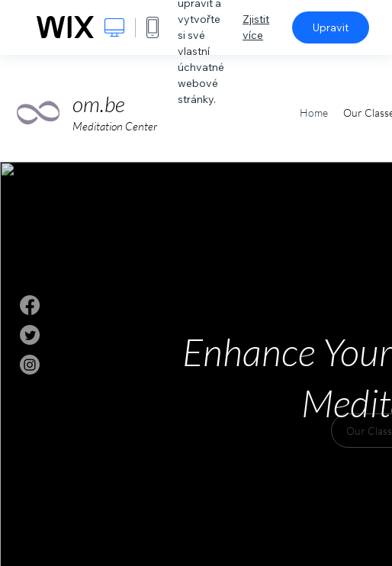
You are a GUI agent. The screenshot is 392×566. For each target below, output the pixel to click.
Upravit (331, 27)
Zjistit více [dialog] (256, 27)
